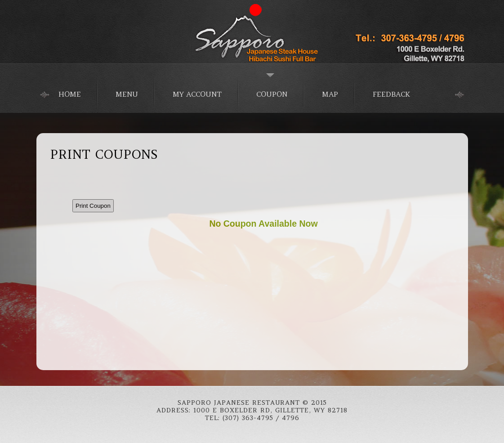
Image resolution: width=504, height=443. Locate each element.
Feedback (391, 94)
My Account (197, 94)
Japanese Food (252, 31)
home (70, 94)
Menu (127, 94)
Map (330, 94)
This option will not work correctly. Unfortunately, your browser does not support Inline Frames (263, 267)
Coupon (272, 94)
